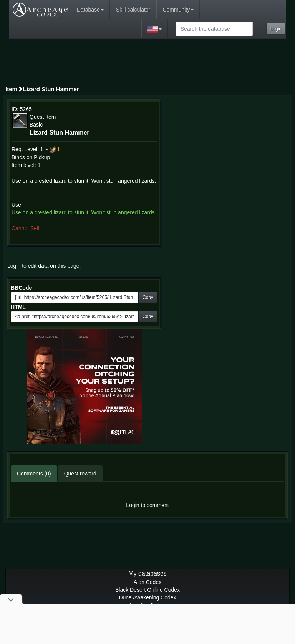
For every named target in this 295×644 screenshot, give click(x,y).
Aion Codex (147, 582)
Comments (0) (34, 474)
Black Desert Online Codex (147, 590)
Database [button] (90, 10)
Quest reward (80, 474)
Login (276, 29)
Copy (148, 297)
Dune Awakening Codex (147, 597)
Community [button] (178, 10)
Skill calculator (133, 10)
